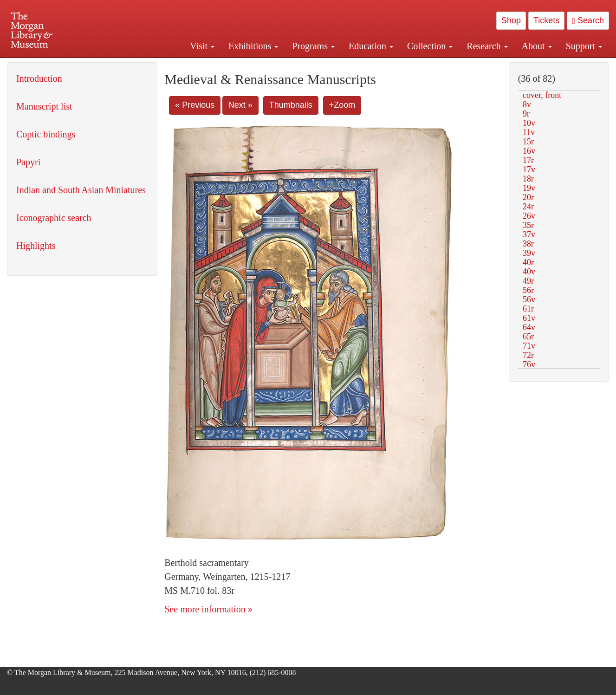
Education (371, 46)
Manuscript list (44, 106)
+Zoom (342, 105)
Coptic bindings (46, 134)
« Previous (195, 105)
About (537, 46)
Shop (511, 20)
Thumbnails (291, 105)
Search (588, 20)
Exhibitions (253, 46)
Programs (313, 46)
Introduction (39, 78)
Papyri (28, 162)
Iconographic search (54, 218)
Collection (430, 46)
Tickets (546, 20)
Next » (240, 105)
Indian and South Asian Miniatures (81, 190)
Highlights (36, 246)
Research (487, 46)
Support (584, 46)
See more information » (208, 609)
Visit (202, 46)
